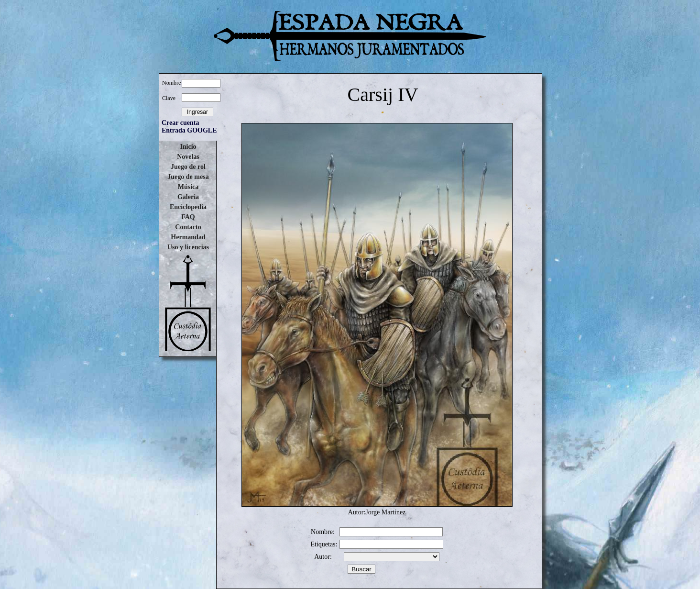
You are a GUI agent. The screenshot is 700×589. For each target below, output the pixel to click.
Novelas (188, 157)
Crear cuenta (180, 123)
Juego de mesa (188, 177)
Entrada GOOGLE (189, 130)
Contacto (188, 227)
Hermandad (188, 237)
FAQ (188, 217)
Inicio (188, 147)
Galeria (188, 197)
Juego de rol (188, 167)
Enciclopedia (188, 207)
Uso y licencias (188, 247)
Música (188, 187)
